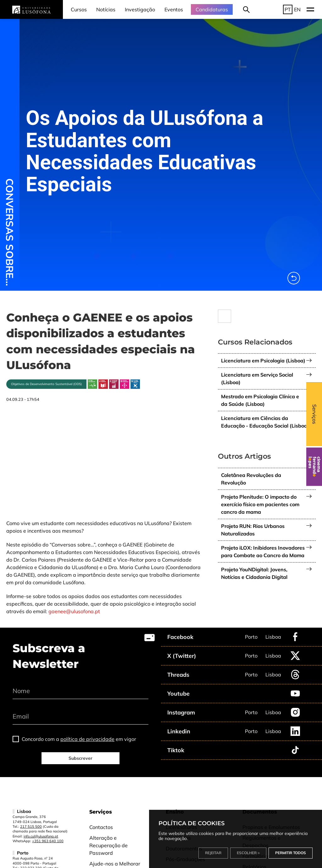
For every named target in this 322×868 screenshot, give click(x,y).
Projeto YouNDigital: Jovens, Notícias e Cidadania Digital (254, 573)
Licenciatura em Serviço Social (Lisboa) (257, 378)
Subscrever (80, 758)
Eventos (174, 9)
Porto (251, 637)
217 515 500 (31, 826)
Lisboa (273, 637)
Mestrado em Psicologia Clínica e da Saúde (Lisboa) (260, 400)
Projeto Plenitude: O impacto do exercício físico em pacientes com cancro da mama (260, 504)
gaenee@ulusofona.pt (74, 611)
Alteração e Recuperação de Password (108, 845)
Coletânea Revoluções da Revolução (251, 479)
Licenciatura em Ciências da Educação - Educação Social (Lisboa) (265, 422)
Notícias (106, 9)
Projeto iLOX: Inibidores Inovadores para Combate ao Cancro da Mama (263, 552)
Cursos (79, 9)
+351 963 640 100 (48, 841)
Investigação (140, 9)
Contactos (101, 827)
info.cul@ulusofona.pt (41, 836)
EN (297, 9)
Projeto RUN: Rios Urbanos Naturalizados (253, 530)
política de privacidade (87, 739)
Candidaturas (212, 9)
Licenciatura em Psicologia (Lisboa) (263, 361)
